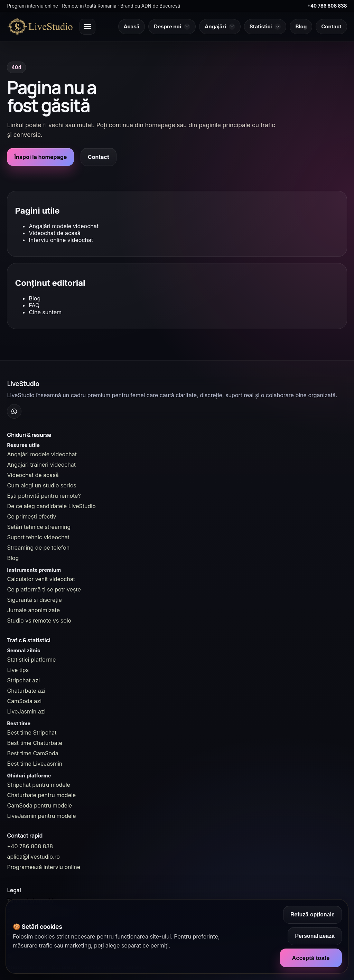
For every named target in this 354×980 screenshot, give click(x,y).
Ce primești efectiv (31, 516)
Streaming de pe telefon (38, 548)
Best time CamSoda (32, 753)
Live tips (18, 670)
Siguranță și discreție (34, 600)
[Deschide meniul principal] (87, 27)
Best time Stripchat (32, 732)
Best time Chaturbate (34, 743)
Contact (99, 157)
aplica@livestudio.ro (33, 857)
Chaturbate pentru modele (41, 795)
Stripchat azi (23, 680)
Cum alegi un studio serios (41, 485)
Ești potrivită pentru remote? (44, 496)
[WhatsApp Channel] (14, 411)
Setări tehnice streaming (39, 527)
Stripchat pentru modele (38, 785)
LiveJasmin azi (26, 711)
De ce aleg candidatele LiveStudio (51, 506)
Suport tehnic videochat (38, 537)
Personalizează (315, 936)
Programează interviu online (44, 867)
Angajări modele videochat (64, 226)
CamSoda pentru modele (39, 805)
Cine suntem (45, 312)
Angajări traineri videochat (41, 465)
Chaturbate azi (26, 691)
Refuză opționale (313, 914)
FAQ (34, 305)
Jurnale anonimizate (33, 610)
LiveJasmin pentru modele (41, 816)
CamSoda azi (24, 701)
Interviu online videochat (61, 240)
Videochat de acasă (54, 233)
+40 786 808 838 (327, 6)
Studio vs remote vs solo (39, 620)
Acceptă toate (311, 958)
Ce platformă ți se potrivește (44, 589)
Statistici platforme (31, 660)
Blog (35, 298)
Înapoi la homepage (40, 157)
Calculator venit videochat (41, 579)
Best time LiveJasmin (35, 764)
